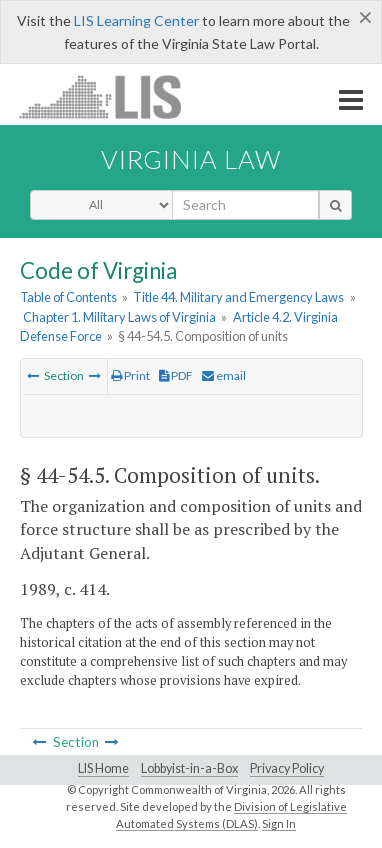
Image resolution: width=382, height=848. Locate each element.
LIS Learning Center (136, 20)
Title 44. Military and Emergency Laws (238, 297)
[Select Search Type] (101, 205)
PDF (176, 375)
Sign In (279, 823)
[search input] (245, 205)
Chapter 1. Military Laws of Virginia (119, 317)
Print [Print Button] (130, 375)
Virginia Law (191, 159)
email (224, 375)
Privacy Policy (287, 768)
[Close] (365, 17)
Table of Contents (68, 297)
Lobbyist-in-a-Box (189, 768)
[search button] (335, 205)
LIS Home (103, 768)
